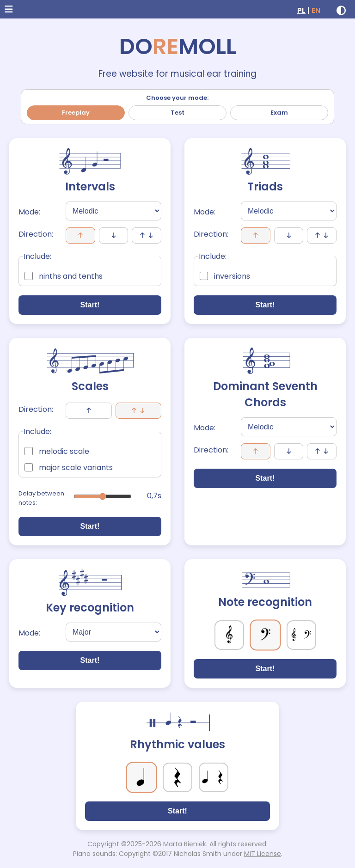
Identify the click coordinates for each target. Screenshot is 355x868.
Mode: (29, 212)
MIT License (263, 854)
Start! (90, 305)
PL (301, 10)
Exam (279, 113)
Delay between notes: (41, 498)
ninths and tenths (64, 276)
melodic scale (57, 451)
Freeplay (76, 113)
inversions (225, 276)
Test (177, 113)
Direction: (36, 234)
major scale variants (69, 468)
